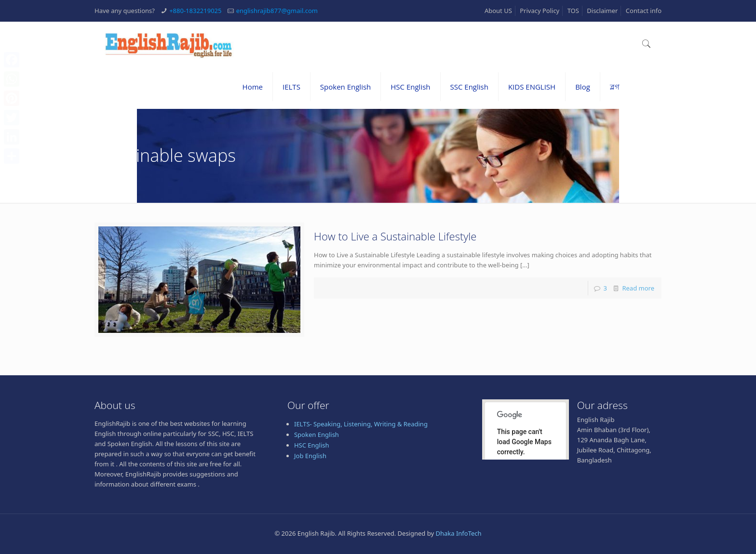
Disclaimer (602, 11)
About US (498, 11)
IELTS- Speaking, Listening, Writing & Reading (361, 424)
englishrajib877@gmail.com (277, 11)
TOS (573, 11)
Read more (638, 288)
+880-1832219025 (195, 11)
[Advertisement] (378, 528)
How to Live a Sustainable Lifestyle (395, 236)
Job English (310, 456)
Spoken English (317, 435)
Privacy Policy (540, 11)
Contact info (644, 11)
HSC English (312, 445)
